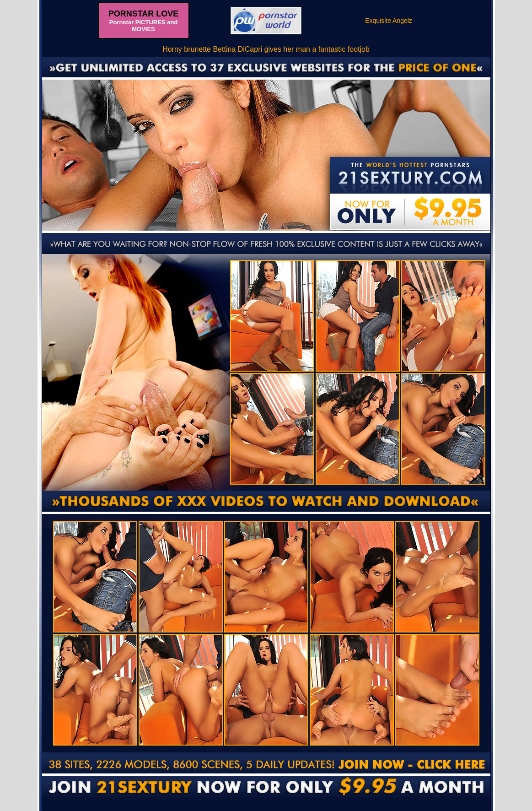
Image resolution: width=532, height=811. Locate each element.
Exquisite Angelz (389, 21)
